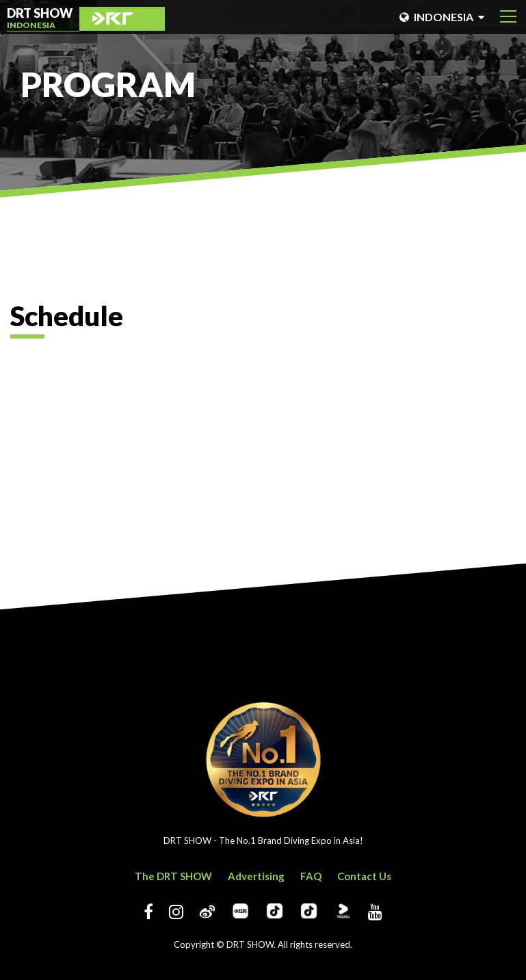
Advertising (256, 876)
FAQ (311, 876)
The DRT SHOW (173, 876)
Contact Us (364, 876)
